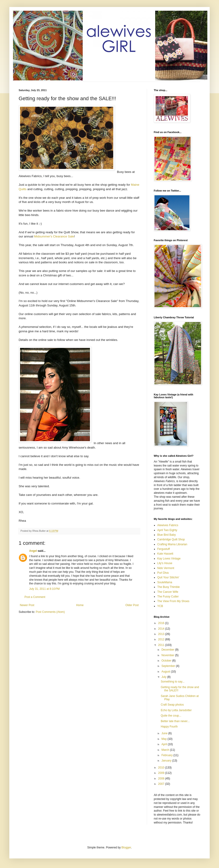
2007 (162, 784)
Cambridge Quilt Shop (171, 539)
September (169, 666)
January (167, 761)
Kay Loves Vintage (169, 559)
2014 (162, 629)
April (165, 744)
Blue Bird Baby (166, 535)
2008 (162, 779)
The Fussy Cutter (168, 597)
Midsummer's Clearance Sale (54, 236)
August (166, 672)
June (165, 733)
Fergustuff (164, 549)
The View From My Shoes (173, 601)
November (168, 655)
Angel (33, 551)
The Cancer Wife (168, 592)
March (166, 750)
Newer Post (27, 605)
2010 (162, 768)
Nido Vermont (166, 568)
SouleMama (165, 582)
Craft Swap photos (172, 705)
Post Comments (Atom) (50, 612)
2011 (162, 645)
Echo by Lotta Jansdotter (176, 710)
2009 (162, 773)
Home (80, 605)
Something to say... (173, 682)
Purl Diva (163, 573)
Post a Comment (35, 597)
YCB (160, 606)
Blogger (126, 847)
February (167, 755)
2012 (162, 639)
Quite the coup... (171, 716)
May (164, 739)
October (167, 661)
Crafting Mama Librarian (172, 544)
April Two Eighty (167, 530)
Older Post (132, 605)
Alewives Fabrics (168, 525)
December (168, 650)
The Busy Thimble (169, 587)
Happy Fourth (169, 727)
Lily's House (165, 563)
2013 (162, 634)
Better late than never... (175, 721)
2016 (162, 623)
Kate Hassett (165, 554)
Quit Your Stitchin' (168, 577)
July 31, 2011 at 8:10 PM (44, 589)
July (164, 677)
